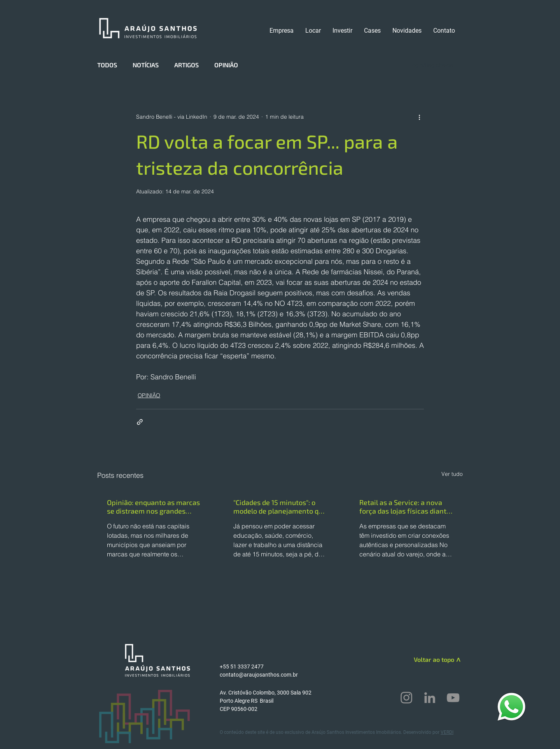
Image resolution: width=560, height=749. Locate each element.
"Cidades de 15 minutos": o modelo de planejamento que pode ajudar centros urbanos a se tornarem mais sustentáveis (280, 507)
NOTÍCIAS (146, 65)
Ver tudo (452, 474)
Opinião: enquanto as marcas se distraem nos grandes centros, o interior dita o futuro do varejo (153, 507)
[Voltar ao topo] (426, 660)
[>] (458, 661)
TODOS (107, 65)
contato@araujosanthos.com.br (259, 675)
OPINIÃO (226, 65)
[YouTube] (453, 698)
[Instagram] (406, 698)
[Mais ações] (419, 117)
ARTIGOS (186, 65)
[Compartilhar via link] (140, 422)
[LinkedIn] (430, 698)
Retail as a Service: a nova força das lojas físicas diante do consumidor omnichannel (405, 507)
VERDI (447, 732)
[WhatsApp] (511, 706)
